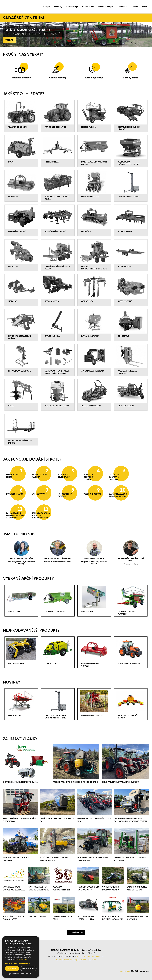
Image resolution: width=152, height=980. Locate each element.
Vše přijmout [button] (12, 968)
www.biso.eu (98, 956)
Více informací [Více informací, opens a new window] (22, 960)
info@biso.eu (84, 956)
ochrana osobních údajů (67, 960)
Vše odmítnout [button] (28, 968)
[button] (21, 963)
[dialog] (21, 957)
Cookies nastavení (88, 960)
